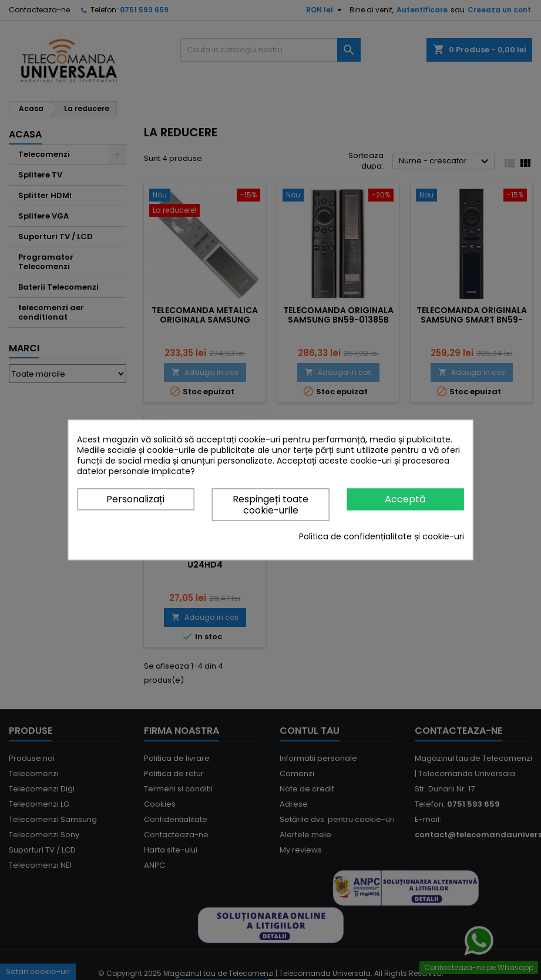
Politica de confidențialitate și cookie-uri (382, 537)
